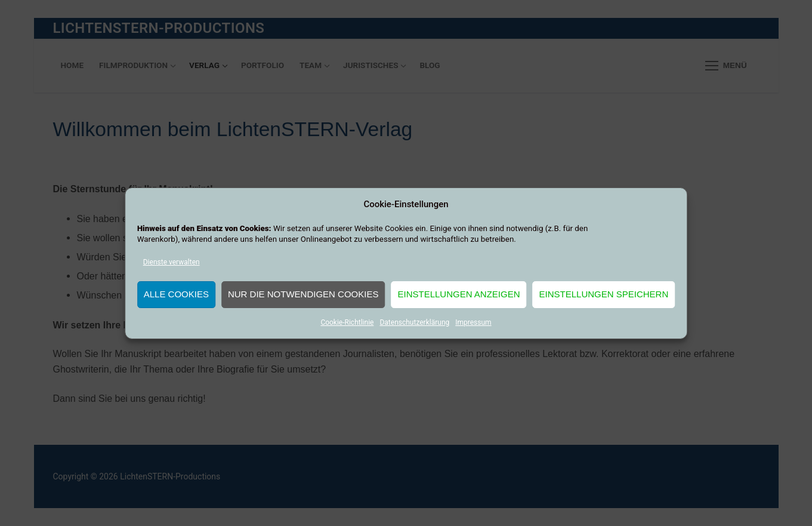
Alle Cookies (176, 294)
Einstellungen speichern (604, 294)
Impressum (473, 322)
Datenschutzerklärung (414, 322)
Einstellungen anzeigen (459, 294)
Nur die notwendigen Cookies (303, 294)
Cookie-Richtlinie (347, 322)
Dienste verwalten (172, 262)
